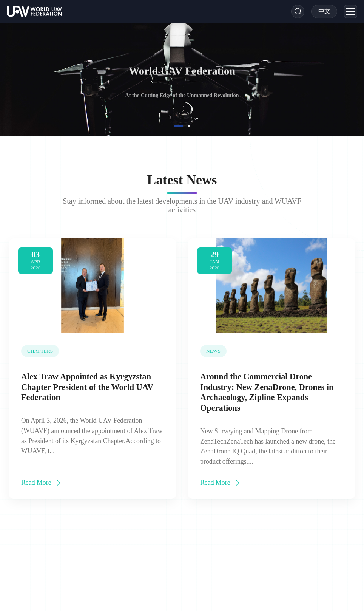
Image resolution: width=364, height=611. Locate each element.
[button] (179, 126)
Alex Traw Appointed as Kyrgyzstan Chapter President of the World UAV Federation (87, 388)
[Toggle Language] (324, 12)
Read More (42, 484)
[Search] (298, 12)
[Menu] (351, 12)
